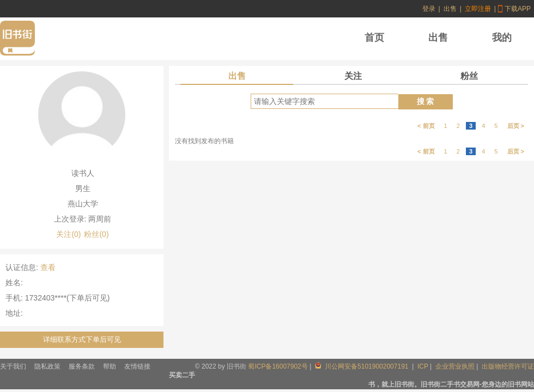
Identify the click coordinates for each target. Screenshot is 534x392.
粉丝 (469, 76)
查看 (48, 267)
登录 (429, 9)
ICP (423, 366)
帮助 (110, 366)
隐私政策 (47, 366)
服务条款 (82, 366)
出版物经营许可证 (508, 366)
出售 (450, 9)
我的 (502, 38)
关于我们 (13, 366)
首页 (374, 38)
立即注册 (478, 9)
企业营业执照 (455, 366)
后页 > (516, 126)
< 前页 (426, 126)
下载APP (518, 9)
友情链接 (137, 366)
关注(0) (68, 234)
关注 (353, 76)
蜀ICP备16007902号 (278, 366)
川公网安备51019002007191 (363, 366)
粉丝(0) (96, 234)
